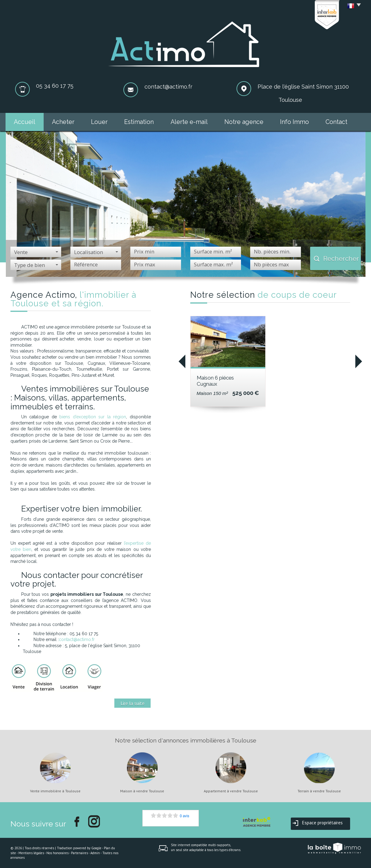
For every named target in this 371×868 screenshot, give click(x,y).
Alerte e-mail (189, 122)
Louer (99, 122)
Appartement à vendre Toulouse (231, 791)
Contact (336, 122)
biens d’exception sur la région (93, 417)
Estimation (139, 122)
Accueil (25, 122)
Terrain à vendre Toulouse (319, 791)
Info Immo (294, 122)
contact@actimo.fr (168, 87)
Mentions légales (31, 853)
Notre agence (244, 122)
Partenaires (79, 853)
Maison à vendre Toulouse (142, 791)
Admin (95, 853)
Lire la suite (132, 703)
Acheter (63, 122)
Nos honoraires (57, 853)
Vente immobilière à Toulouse (55, 791)
